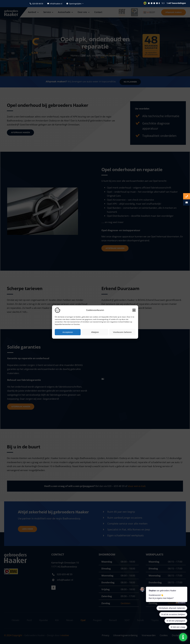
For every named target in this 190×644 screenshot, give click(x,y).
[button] (134, 310)
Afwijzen (95, 332)
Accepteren (68, 332)
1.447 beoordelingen (176, 3)
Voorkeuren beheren (122, 332)
